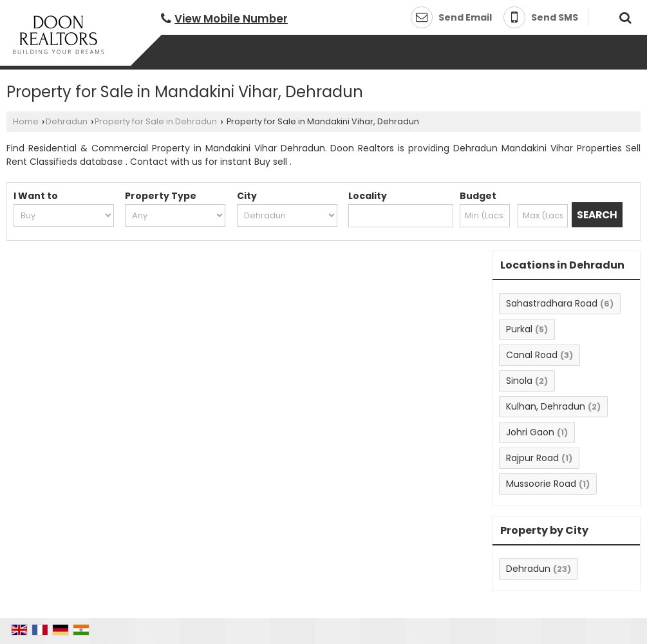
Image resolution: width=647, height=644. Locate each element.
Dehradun (67, 121)
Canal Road (532, 355)
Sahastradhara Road (552, 303)
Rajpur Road (532, 458)
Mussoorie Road (541, 484)
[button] (231, 19)
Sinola (519, 381)
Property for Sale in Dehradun (156, 121)
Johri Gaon (530, 432)
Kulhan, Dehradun (546, 406)
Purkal (519, 329)
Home (26, 121)
